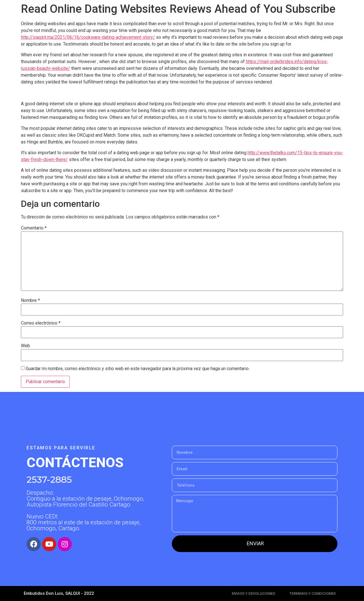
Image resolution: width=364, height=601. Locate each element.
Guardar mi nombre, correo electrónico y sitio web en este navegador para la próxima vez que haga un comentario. (138, 369)
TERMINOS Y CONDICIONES (313, 594)
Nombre (30, 300)
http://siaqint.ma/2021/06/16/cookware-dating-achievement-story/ (88, 37)
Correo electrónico (41, 323)
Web (25, 346)
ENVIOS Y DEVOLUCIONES (253, 594)
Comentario (34, 228)
